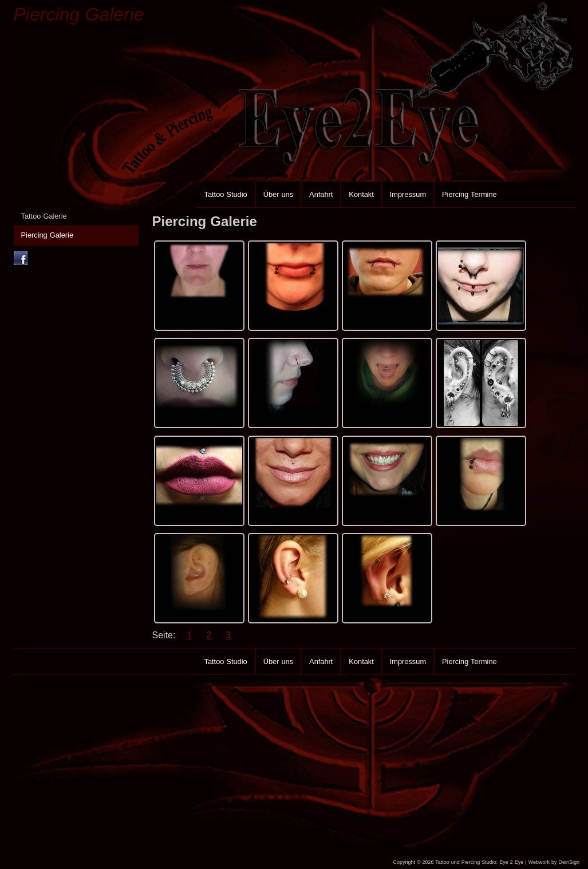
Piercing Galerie (79, 14)
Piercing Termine (469, 194)
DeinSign (569, 862)
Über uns (278, 194)
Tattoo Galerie (44, 216)
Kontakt (361, 194)
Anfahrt (321, 194)
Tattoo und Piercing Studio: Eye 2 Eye (479, 862)
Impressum (408, 194)
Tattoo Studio (226, 194)
